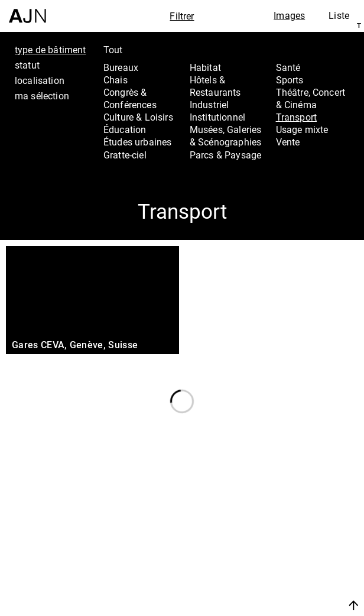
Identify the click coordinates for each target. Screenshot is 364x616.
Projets (284, 549)
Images (289, 15)
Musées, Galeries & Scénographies (226, 136)
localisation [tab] (40, 80)
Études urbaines (137, 142)
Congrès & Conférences (130, 98)
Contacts (290, 565)
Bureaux (121, 67)
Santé (288, 67)
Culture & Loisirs (138, 117)
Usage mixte (302, 129)
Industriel (209, 105)
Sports (290, 80)
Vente (288, 142)
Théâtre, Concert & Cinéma (311, 98)
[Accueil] (27, 12)
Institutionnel (217, 117)
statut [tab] (27, 65)
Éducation (125, 129)
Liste (339, 15)
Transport (296, 117)
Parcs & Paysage (225, 155)
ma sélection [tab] (42, 96)
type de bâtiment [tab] (51, 50)
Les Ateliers (297, 533)
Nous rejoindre (292, 591)
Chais (116, 80)
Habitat (205, 67)
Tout (113, 50)
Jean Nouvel (299, 518)
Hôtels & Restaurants (215, 86)
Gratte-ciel (125, 155)
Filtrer (182, 16)
